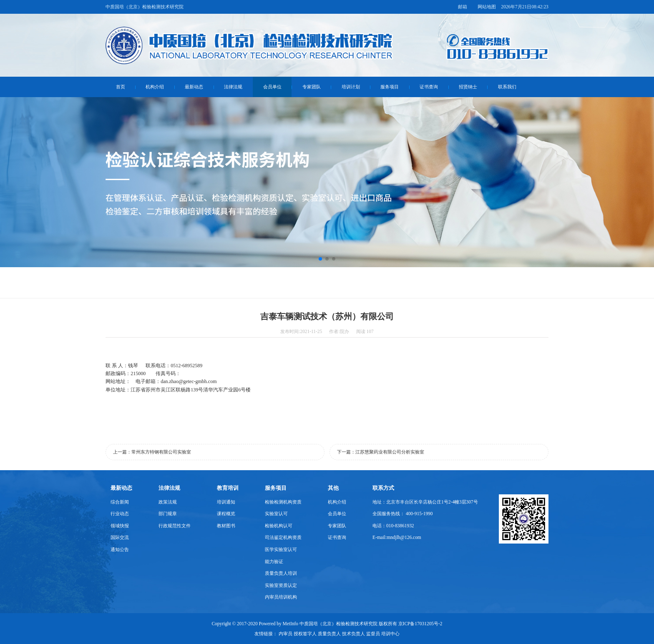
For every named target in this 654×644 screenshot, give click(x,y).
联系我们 (507, 87)
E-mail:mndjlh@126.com (397, 537)
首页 (121, 87)
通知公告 (120, 549)
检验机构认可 (279, 526)
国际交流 (120, 537)
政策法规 (168, 502)
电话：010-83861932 (393, 526)
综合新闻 (120, 502)
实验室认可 (276, 514)
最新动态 (194, 87)
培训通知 (226, 502)
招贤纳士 (468, 87)
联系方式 (383, 488)
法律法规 (233, 87)
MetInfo (291, 624)
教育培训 (228, 488)
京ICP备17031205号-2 (420, 624)
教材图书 (226, 526)
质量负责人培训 (281, 573)
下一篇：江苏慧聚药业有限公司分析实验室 (381, 452)
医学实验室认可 (281, 549)
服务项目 (390, 87)
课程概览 (226, 514)
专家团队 (312, 87)
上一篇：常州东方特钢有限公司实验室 (152, 452)
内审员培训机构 (281, 597)
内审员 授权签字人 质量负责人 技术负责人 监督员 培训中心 (339, 634)
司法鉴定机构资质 (283, 537)
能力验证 (274, 561)
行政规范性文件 (175, 526)
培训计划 (351, 87)
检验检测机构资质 (283, 502)
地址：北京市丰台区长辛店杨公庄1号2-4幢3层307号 (425, 502)
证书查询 (429, 87)
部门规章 (168, 514)
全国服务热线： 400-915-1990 (403, 514)
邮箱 (463, 7)
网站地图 (487, 7)
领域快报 (120, 526)
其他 (333, 488)
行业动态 (120, 514)
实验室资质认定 (281, 585)
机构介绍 (155, 87)
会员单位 (272, 87)
